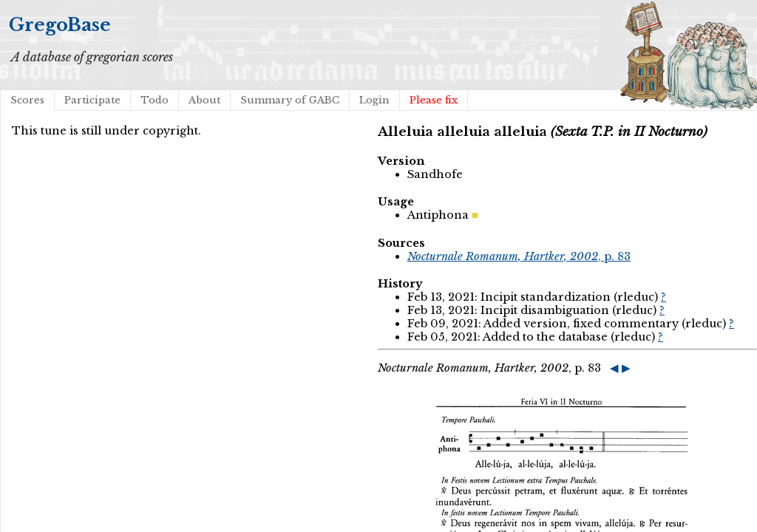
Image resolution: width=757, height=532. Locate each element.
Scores (27, 100)
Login (374, 100)
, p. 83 (519, 256)
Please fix (434, 100)
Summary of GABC (290, 100)
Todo (155, 100)
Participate (92, 100)
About (204, 100)
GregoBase (60, 25)
